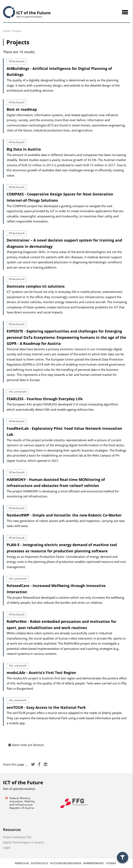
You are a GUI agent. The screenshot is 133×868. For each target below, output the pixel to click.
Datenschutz (40, 863)
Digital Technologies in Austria (24, 842)
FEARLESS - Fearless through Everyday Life (45, 399)
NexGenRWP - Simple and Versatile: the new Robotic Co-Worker (64, 515)
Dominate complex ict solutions (36, 286)
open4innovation (24, 789)
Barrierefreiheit (94, 863)
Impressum (22, 863)
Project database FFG (17, 837)
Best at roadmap (22, 109)
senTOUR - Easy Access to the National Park (46, 707)
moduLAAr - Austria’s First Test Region (41, 673)
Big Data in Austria (24, 149)
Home (6, 31)
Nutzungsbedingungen (66, 863)
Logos (7, 848)
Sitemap (111, 863)
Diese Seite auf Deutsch (26, 745)
